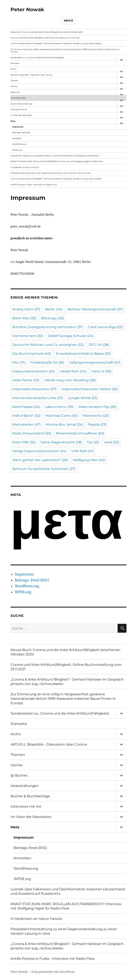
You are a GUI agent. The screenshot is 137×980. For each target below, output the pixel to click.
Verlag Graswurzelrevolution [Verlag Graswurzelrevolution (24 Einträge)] (39, 451)
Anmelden (17, 138)
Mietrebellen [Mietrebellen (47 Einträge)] (26, 424)
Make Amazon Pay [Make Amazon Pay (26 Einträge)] (97, 407)
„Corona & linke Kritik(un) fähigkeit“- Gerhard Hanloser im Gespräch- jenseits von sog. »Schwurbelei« (56, 43)
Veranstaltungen (18, 98)
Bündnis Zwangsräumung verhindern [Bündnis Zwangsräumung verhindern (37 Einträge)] (48, 327)
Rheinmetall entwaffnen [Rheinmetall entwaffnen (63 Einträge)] (80, 433)
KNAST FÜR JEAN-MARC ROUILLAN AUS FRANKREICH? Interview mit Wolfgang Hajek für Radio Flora (57, 161)
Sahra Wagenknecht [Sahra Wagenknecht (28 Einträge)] (61, 442)
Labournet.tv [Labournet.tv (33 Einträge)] (59, 407)
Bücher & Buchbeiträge (21, 104)
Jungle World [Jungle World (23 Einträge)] (83, 398)
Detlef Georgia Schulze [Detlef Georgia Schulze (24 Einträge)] (71, 336)
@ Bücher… (16, 92)
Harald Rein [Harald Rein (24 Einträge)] (73, 371)
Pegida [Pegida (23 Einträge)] (97, 424)
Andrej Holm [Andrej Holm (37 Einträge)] (26, 309)
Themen (14, 81)
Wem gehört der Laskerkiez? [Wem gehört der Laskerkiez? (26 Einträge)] (40, 460)
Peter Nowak (27, 9)
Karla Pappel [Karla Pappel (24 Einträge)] (26, 407)
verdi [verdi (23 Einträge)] (111, 442)
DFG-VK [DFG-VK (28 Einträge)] (99, 345)
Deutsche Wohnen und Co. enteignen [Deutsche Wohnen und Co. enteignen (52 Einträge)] (48, 345)
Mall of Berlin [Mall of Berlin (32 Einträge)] (26, 416)
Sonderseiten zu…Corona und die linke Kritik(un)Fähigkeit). (38, 58)
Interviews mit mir (19, 109)
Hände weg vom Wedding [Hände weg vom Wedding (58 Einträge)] (70, 380)
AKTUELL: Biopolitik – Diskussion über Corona (31, 75)
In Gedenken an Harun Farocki (25, 167)
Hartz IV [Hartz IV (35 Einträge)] (101, 371)
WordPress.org (19, 144)
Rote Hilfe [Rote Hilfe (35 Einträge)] (24, 442)
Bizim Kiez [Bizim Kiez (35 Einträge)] (24, 318)
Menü (68, 20)
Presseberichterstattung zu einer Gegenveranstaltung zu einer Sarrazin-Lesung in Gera (51, 173)
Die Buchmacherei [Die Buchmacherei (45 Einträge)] (32, 354)
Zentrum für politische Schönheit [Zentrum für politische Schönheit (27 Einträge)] (44, 469)
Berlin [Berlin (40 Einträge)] (54, 309)
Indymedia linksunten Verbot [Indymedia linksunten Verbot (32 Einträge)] (90, 389)
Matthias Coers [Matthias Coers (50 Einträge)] (62, 416)
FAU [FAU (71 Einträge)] (19, 362)
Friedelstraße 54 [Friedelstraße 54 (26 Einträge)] (47, 362)
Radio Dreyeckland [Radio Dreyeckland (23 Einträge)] (32, 433)
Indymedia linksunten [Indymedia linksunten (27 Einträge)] (34, 389)
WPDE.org (17, 150)
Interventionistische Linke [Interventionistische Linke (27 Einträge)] (38, 398)
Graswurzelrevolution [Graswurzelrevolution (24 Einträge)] (34, 371)
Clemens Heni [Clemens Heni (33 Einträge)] (28, 336)
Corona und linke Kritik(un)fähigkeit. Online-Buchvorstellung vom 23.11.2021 (45, 38)
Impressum (18, 127)
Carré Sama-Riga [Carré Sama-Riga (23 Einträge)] (105, 327)
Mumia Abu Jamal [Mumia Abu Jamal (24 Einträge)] (64, 424)
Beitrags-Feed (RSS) (21, 132)
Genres (14, 86)
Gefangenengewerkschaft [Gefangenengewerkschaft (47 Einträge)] (95, 362)
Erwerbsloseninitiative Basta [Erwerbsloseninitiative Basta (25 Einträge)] (83, 354)
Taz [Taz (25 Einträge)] (93, 442)
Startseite (15, 63)
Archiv (13, 69)
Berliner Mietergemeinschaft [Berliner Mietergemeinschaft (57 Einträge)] (95, 309)
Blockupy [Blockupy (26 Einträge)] (53, 318)
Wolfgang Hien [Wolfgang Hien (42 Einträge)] (89, 460)
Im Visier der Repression (21, 115)
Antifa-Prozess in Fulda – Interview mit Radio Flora (34, 185)
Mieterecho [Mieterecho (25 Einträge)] (96, 416)
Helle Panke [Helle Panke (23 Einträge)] (26, 380)
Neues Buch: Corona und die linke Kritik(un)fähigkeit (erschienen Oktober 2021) (47, 32)
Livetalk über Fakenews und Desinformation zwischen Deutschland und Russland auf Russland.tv (55, 156)
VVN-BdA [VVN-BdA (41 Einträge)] (82, 451)
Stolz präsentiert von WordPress (53, 972)
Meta (13, 121)
